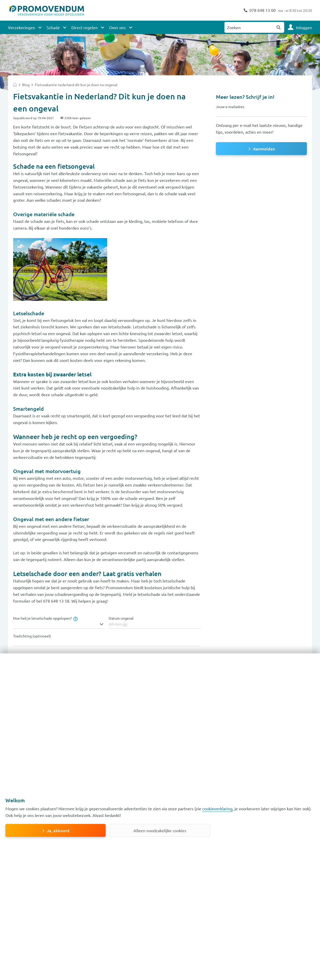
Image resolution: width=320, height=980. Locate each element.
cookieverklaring (217, 808)
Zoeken (279, 27)
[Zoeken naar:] (249, 27)
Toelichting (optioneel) (32, 636)
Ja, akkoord (58, 830)
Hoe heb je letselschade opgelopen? (45, 618)
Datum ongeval (121, 618)
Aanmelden (264, 149)
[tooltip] (75, 618)
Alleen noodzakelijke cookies (160, 830)
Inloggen (304, 27)
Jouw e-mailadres (230, 107)
